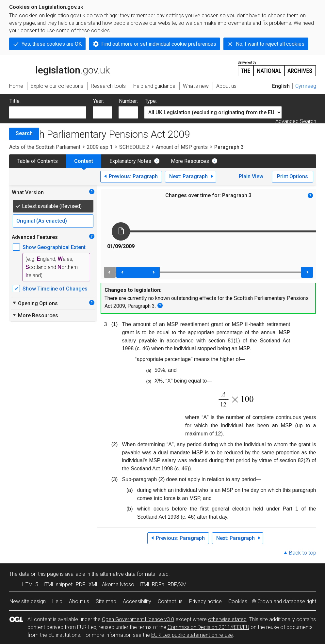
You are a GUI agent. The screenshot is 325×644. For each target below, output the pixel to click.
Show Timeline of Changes (55, 289)
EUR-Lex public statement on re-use (192, 635)
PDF (81, 584)
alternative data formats (128, 574)
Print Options (292, 176)
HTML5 (30, 584)
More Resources (190, 161)
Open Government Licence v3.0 (138, 619)
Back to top (303, 553)
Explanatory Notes (130, 161)
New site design (28, 601)
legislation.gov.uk (59, 68)
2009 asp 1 (100, 147)
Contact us (170, 601)
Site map (106, 601)
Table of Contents (38, 161)
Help (57, 601)
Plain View (251, 176)
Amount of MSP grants (182, 147)
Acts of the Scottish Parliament (45, 147)
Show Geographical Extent (54, 247)
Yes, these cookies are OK (52, 44)
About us (79, 601)
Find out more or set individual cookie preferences (159, 44)
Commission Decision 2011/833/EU (208, 627)
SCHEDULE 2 (134, 147)
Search (24, 133)
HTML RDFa (151, 584)
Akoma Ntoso (118, 584)
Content (84, 161)
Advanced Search (296, 121)
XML (94, 584)
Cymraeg (306, 86)
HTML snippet (57, 584)
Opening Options (35, 303)
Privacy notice (205, 601)
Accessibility (137, 601)
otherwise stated (227, 619)
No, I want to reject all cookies (270, 44)
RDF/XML (178, 584)
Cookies (238, 601)
